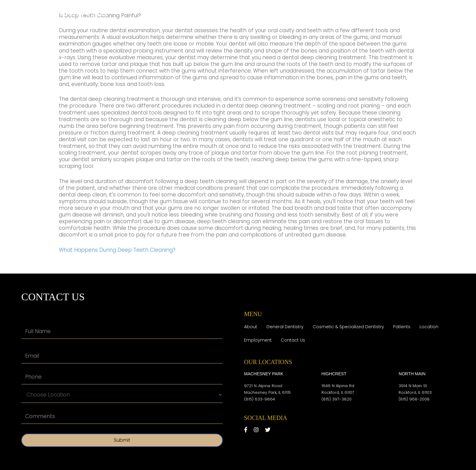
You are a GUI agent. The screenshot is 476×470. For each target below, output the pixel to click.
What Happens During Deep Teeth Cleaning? (117, 250)
